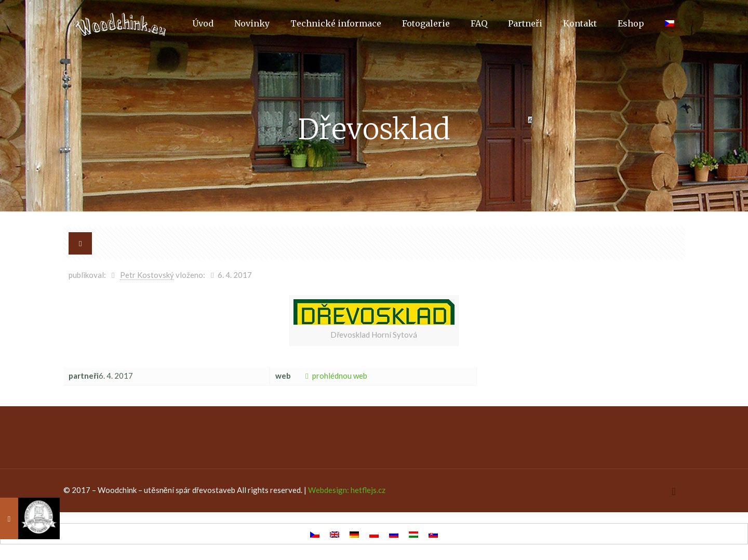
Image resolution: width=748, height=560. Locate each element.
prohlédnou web (334, 376)
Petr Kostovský (147, 275)
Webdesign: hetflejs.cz (347, 490)
